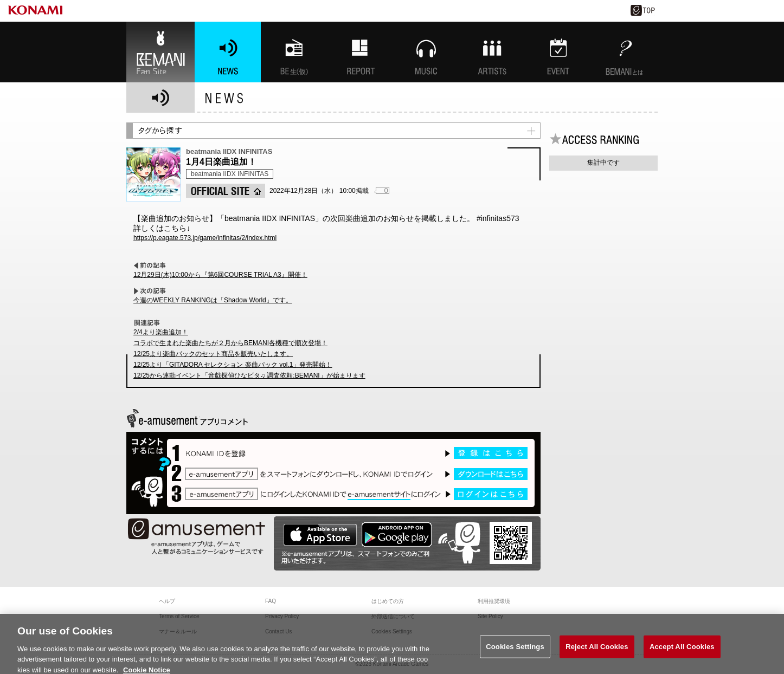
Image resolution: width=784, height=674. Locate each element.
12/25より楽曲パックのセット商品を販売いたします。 (213, 354)
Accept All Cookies (682, 652)
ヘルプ (167, 601)
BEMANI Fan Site (160, 52)
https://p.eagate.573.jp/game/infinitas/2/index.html (205, 238)
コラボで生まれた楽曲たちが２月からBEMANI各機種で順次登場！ (230, 343)
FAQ (271, 601)
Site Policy (490, 616)
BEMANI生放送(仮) (294, 52)
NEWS (228, 52)
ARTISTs (492, 52)
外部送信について (393, 616)
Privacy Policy (282, 616)
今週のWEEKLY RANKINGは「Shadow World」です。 (213, 300)
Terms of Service (179, 616)
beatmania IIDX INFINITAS (230, 174)
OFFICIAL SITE (226, 191)
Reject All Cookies (597, 652)
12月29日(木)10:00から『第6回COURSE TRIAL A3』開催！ (220, 275)
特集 (360, 52)
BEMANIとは (625, 52)
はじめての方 (388, 601)
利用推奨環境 (494, 601)
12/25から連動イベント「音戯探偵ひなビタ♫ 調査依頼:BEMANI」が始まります (249, 375)
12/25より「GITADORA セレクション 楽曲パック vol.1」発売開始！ (233, 365)
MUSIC (426, 52)
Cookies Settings (515, 652)
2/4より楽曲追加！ (161, 332)
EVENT (558, 52)
